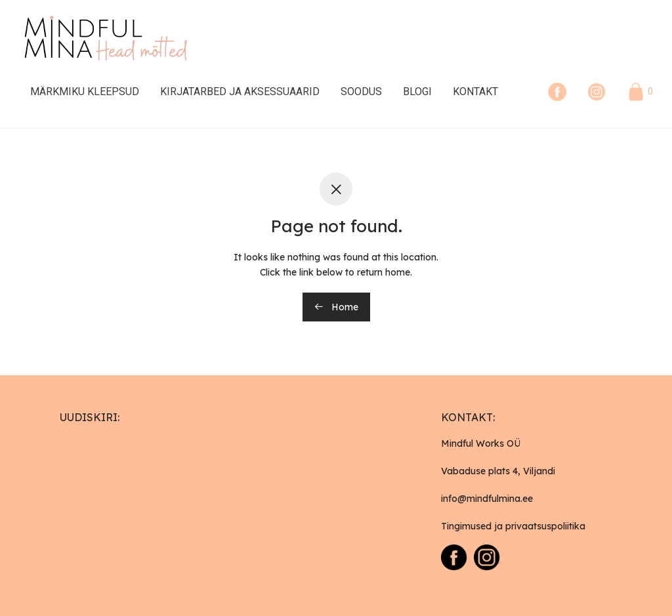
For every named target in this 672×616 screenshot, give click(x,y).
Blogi (417, 92)
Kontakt (475, 92)
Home (336, 307)
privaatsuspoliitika (545, 526)
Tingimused (466, 526)
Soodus (361, 92)
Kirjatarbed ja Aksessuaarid (240, 92)
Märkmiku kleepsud (85, 92)
